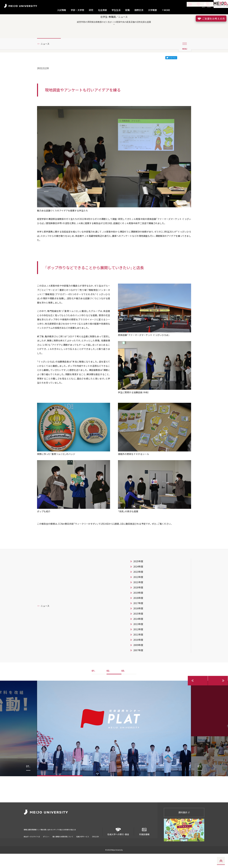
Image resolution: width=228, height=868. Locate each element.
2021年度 (138, 623)
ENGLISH (95, 847)
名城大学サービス (83, 847)
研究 (91, 10)
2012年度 (138, 670)
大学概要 (152, 10)
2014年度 (138, 659)
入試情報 (62, 10)
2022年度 (138, 617)
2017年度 (138, 644)
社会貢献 (102, 10)
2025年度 (138, 602)
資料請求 (184, 827)
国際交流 (139, 10)
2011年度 (138, 675)
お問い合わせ (62, 842)
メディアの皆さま (79, 842)
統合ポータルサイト (32, 847)
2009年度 (138, 685)
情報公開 (28, 842)
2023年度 (138, 612)
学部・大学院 (77, 10)
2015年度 (138, 654)
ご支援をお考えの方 (211, 19)
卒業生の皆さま (97, 842)
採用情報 (39, 842)
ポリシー (46, 847)
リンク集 (49, 842)
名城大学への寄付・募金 (118, 844)
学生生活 (116, 10)
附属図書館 (144, 844)
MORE (166, 10)
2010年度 (138, 680)
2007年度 (138, 691)
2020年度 (138, 628)
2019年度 (138, 633)
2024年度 (138, 607)
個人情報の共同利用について (63, 847)
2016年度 (138, 649)
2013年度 (138, 664)
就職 (127, 10)
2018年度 (138, 638)
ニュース (46, 56)
